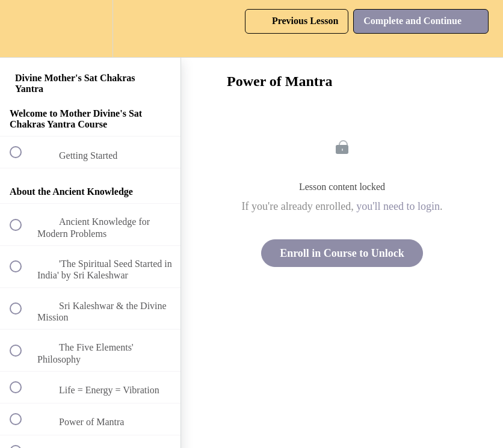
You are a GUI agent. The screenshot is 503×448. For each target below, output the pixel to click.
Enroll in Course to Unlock (342, 253)
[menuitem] (90, 29)
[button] (22, 29)
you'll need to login (398, 206)
